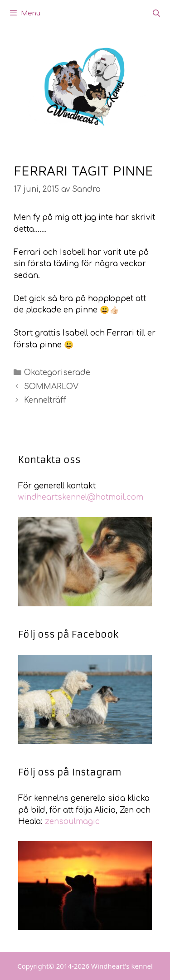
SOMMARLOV (51, 387)
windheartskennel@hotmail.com (81, 497)
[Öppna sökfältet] (156, 14)
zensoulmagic (72, 822)
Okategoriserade (57, 373)
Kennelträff (45, 400)
